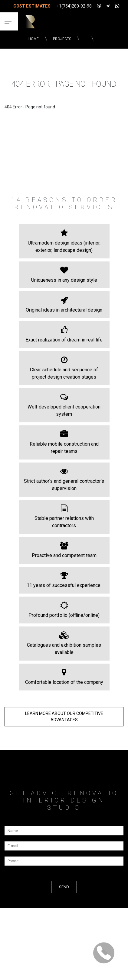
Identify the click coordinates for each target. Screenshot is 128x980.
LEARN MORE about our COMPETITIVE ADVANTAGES (64, 717)
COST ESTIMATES (32, 6)
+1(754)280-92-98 (74, 6)
